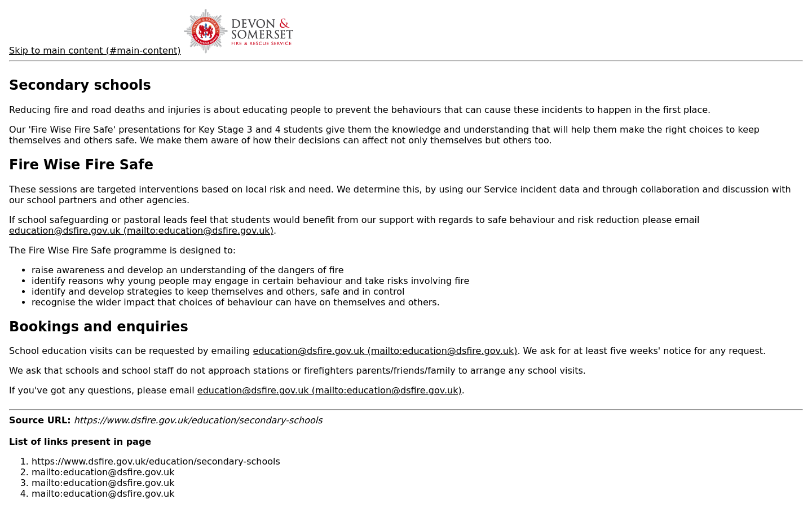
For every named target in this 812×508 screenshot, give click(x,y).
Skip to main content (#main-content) (95, 51)
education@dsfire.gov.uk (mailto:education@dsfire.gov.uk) (141, 231)
